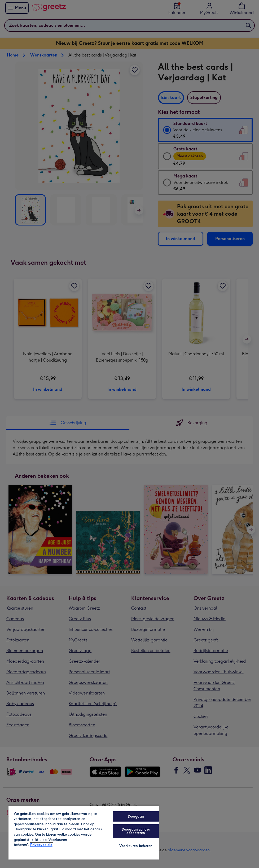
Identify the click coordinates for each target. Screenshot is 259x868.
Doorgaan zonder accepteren (136, 831)
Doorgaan (136, 816)
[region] (84, 832)
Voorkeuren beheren (136, 846)
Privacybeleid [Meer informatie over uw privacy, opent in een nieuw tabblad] (41, 845)
